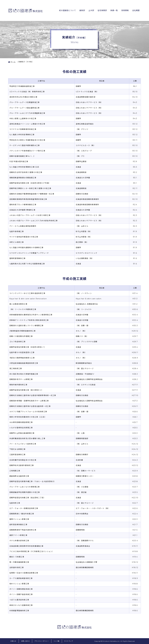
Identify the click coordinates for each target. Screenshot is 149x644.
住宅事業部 (102, 10)
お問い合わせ (25, 641)
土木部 (90, 10)
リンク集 (57, 641)
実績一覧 (114, 10)
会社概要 (136, 10)
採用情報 (125, 10)
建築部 (81, 10)
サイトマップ (69, 641)
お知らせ (13, 641)
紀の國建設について (66, 10)
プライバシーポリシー (42, 641)
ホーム (12, 62)
